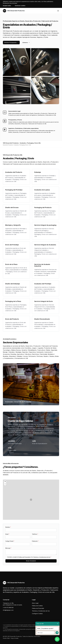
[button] (31, 500)
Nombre (8, 527)
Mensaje (8, 548)
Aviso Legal (35, 603)
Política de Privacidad (24, 557)
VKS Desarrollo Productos (14, 11)
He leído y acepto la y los (29, 557)
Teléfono (35, 534)
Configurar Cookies (37, 614)
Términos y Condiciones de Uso (42, 557)
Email (7, 534)
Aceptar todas (7, 6)
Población (35, 541)
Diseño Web (6, 638)
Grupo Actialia (14, 638)
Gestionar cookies (20, 6)
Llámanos (26, 42)
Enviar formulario (31, 561)
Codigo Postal (10, 541)
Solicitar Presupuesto (11, 42)
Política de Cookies (37, 606)
